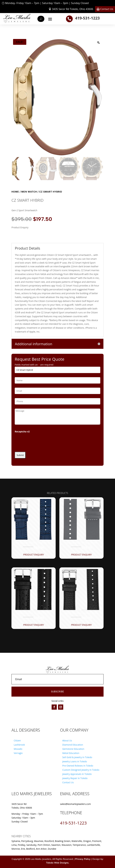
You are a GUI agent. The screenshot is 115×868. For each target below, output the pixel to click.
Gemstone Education (73, 749)
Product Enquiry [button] (34, 555)
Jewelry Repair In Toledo (75, 778)
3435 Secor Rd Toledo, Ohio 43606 (72, 9)
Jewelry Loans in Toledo (75, 761)
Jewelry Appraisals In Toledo (77, 774)
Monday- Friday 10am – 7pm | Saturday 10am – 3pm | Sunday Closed (47, 3)
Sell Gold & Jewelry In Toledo (77, 757)
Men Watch (29, 192)
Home (15, 192)
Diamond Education (73, 745)
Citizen (17, 740)
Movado (18, 749)
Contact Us (107, 9)
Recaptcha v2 (22, 432)
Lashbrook (19, 745)
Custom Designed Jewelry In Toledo (81, 770)
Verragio (18, 753)
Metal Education (71, 753)
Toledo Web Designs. (58, 863)
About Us (67, 740)
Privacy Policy (83, 859)
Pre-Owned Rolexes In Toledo (78, 766)
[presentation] (39, 441)
